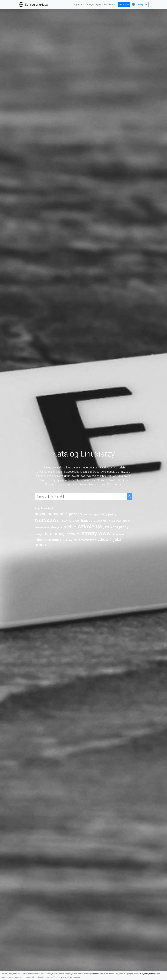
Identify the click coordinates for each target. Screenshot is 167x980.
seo (86, 514)
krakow (68, 540)
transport (88, 521)
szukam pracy (117, 527)
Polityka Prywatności (148, 974)
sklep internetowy (48, 540)
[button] (133, 5)
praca (117, 521)
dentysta (57, 527)
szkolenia (91, 527)
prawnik (104, 520)
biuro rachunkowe (85, 540)
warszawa (48, 520)
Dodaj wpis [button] (124, 4)
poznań (76, 514)
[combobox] (81, 497)
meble (70, 527)
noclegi (39, 534)
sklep (94, 514)
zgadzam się (95, 974)
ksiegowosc (119, 534)
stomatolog (71, 521)
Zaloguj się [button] (143, 4)
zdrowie (105, 540)
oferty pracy (108, 514)
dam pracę (54, 534)
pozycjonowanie (51, 514)
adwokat (73, 534)
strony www (97, 533)
